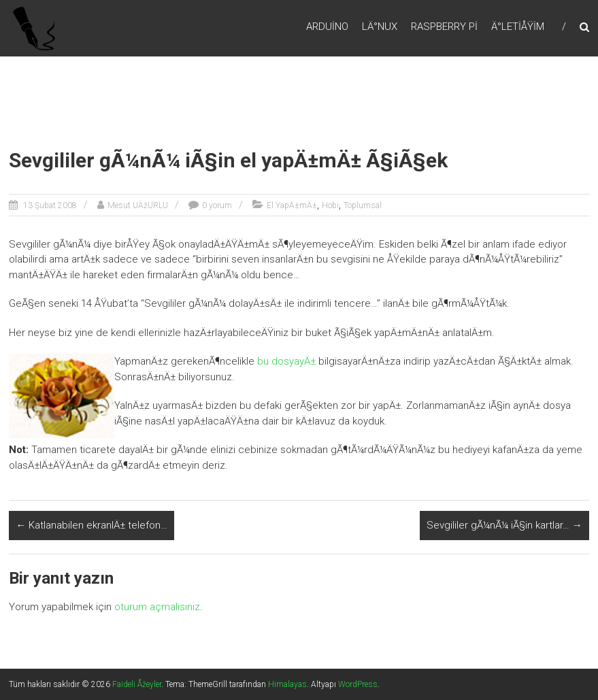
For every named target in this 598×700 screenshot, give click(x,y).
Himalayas (287, 684)
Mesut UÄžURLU (138, 205)
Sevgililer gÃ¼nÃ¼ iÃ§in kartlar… (504, 525)
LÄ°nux (380, 27)
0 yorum (217, 205)
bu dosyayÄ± (286, 361)
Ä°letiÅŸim (518, 27)
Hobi (330, 205)
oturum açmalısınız (157, 607)
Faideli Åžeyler (137, 684)
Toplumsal (363, 205)
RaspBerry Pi (444, 27)
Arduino (327, 27)
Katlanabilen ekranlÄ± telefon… (92, 525)
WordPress (358, 684)
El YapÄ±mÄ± (292, 205)
